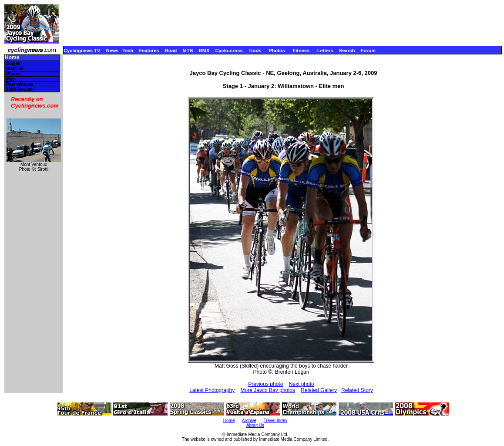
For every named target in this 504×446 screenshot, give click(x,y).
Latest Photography (212, 390)
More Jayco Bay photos (268, 390)
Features (149, 51)
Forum (368, 51)
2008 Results (19, 90)
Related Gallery (319, 390)
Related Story (357, 390)
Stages (13, 63)
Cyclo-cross (229, 51)
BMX (204, 51)
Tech (128, 51)
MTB (188, 51)
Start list (15, 69)
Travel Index (276, 421)
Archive (249, 421)
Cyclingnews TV (82, 51)
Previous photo (265, 384)
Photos (277, 51)
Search (347, 51)
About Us (255, 425)
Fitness (301, 51)
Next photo (302, 384)
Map (10, 79)
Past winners (20, 84)
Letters (325, 51)
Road (171, 51)
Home (12, 58)
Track (255, 51)
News (113, 51)
